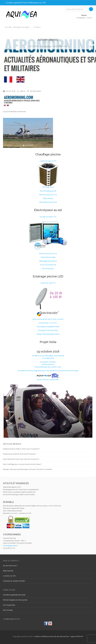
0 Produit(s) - (84, 16)
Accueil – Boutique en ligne (17, 27)
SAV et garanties (9, 605)
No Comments (35, 91)
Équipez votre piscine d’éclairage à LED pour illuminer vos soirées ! (28, 469)
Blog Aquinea (8, 571)
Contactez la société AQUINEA (14, 581)
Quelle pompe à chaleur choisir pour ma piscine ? (21, 449)
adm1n (23, 91)
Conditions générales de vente (14, 595)
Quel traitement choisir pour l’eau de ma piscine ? (21, 459)
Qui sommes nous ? (10, 566)
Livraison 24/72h (9, 576)
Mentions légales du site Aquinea (15, 600)
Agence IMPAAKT (77, 636)
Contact (37, 27)
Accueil (47, 46)
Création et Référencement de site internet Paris (52, 636)
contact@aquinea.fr (10, 546)
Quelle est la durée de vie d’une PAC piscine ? (20, 454)
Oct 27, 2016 (11, 91)
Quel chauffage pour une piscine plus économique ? (22, 464)
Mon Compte (8, 610)
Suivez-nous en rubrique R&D (48, 380)
